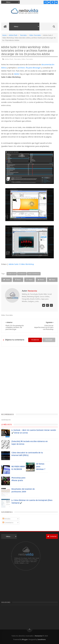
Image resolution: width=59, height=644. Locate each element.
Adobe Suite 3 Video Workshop (21, 264)
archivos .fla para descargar (29, 68)
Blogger (25, 639)
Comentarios (8, 523)
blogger (49, 340)
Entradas (6, 519)
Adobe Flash (13, 35)
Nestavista (39, 636)
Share (18, 280)
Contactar (52, 536)
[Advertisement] (29, 381)
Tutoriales (23, 35)
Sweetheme (42, 639)
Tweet (7, 280)
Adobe (17, 74)
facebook (35, 340)
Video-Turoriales (35, 35)
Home (4, 35)
